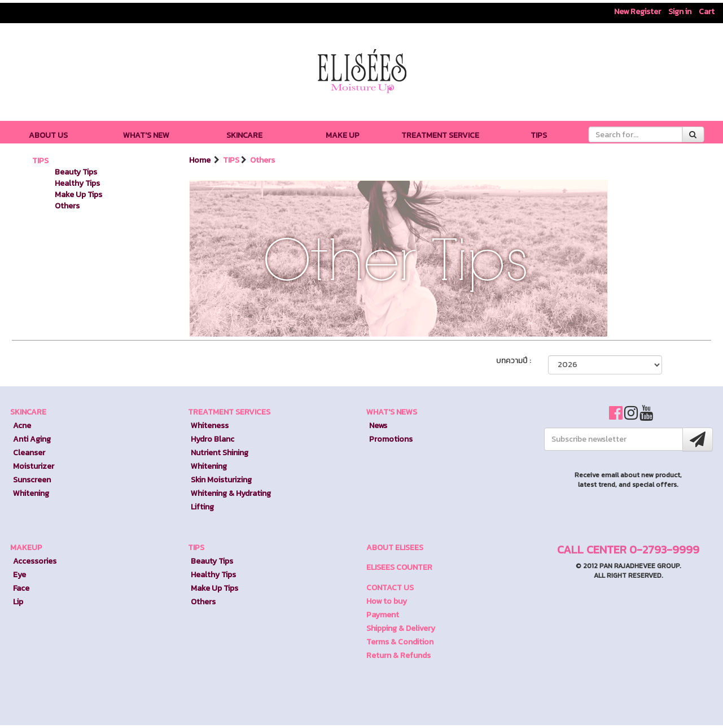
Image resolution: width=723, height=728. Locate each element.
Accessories (35, 561)
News (378, 426)
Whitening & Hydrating (231, 493)
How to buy (387, 601)
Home (201, 160)
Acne (22, 426)
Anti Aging (32, 439)
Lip (18, 602)
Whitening (31, 493)
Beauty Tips (76, 172)
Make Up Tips (78, 195)
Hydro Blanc (212, 439)
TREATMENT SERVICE (440, 135)
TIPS (539, 135)
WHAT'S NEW (146, 135)
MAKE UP (343, 135)
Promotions (391, 439)
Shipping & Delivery (401, 628)
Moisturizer (34, 466)
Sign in (680, 12)
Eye (19, 575)
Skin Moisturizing (221, 480)
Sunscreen (32, 480)
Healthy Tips (77, 183)
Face (21, 588)
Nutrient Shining (220, 453)
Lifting (202, 507)
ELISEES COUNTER (399, 567)
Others (67, 206)
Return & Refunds (398, 655)
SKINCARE (244, 135)
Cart (707, 12)
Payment (383, 615)
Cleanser (29, 453)
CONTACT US (390, 588)
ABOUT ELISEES (395, 548)
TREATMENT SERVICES (229, 412)
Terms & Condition (400, 642)
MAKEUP (26, 548)
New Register (637, 12)
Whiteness (210, 426)
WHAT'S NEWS (392, 412)
